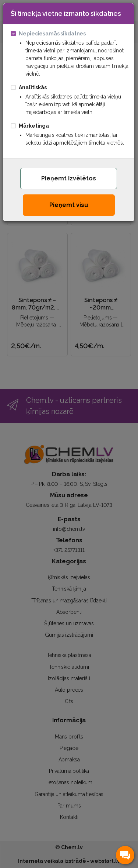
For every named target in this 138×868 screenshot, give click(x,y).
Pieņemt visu (69, 205)
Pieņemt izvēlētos (69, 178)
